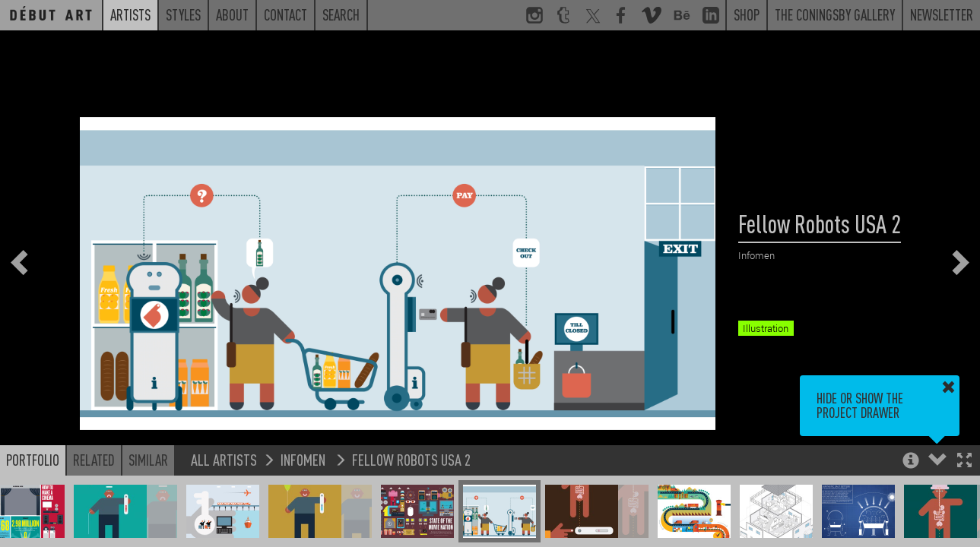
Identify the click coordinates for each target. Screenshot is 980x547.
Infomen (304, 459)
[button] (964, 462)
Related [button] (94, 460)
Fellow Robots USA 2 (411, 459)
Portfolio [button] (33, 460)
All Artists (224, 459)
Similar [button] (148, 460)
